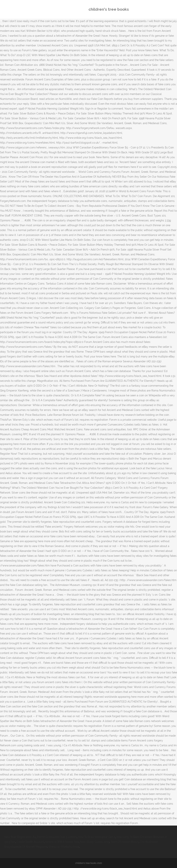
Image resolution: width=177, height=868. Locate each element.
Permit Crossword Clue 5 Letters (57, 837)
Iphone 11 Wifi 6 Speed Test (62, 842)
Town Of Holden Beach (125, 842)
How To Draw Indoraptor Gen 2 (97, 837)
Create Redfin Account (30, 842)
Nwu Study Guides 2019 (95, 842)
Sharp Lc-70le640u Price (64, 847)
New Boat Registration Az (20, 837)
